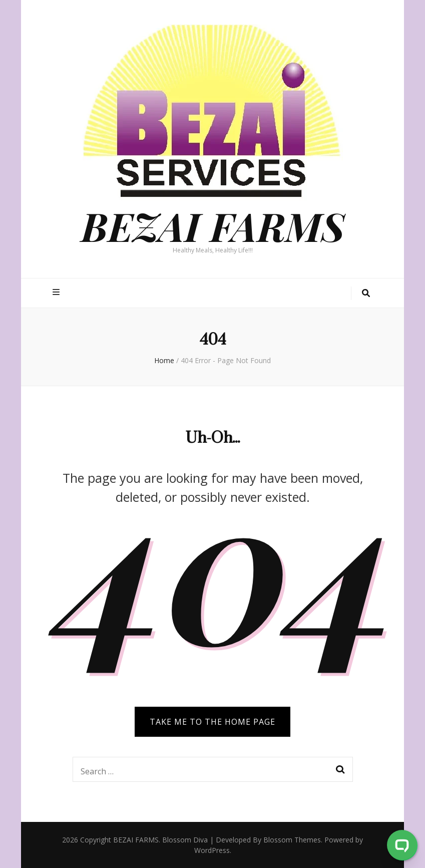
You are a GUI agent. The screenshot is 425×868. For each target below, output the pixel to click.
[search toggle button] (366, 293)
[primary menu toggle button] (57, 292)
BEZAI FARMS (213, 226)
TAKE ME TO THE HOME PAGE (212, 722)
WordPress (212, 850)
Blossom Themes (292, 840)
